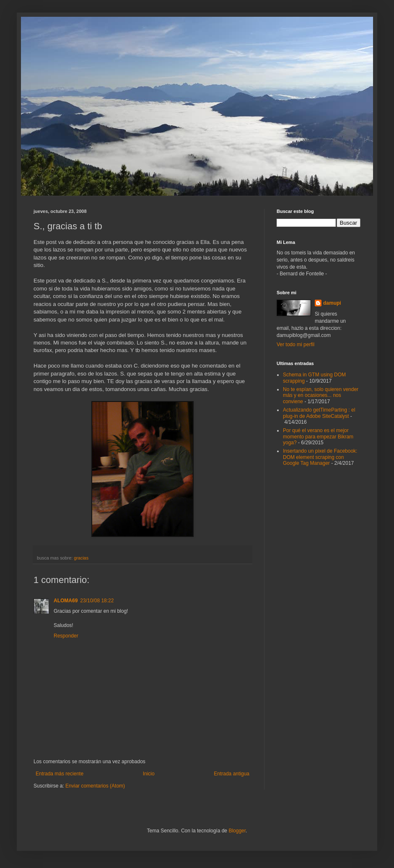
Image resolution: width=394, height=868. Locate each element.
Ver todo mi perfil (295, 345)
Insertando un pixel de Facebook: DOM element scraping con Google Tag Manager (320, 457)
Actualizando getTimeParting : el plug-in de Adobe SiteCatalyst (319, 413)
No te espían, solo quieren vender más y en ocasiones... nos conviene (321, 395)
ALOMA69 (66, 601)
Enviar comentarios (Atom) (95, 786)
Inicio (149, 774)
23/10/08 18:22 (97, 601)
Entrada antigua (232, 774)
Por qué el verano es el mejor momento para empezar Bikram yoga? (318, 437)
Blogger (237, 831)
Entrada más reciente (60, 774)
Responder (66, 636)
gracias (81, 558)
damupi (332, 303)
